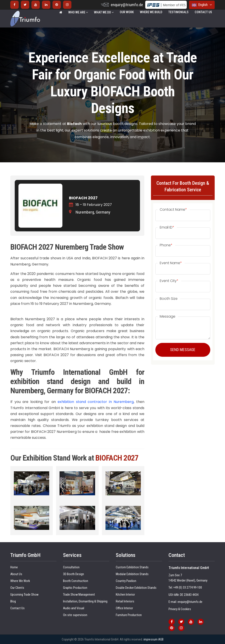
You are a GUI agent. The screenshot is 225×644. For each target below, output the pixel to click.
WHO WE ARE (78, 12)
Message (168, 317)
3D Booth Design (73, 574)
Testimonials (178, 12)
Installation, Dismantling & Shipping (85, 601)
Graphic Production (75, 588)
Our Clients (17, 588)
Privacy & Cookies (180, 609)
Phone (166, 245)
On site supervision (75, 615)
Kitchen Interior (125, 595)
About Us (16, 574)
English (202, 5)
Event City (169, 281)
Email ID (167, 227)
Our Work (127, 12)
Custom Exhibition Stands (132, 567)
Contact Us (203, 12)
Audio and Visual (74, 608)
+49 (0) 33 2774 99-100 (188, 588)
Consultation (71, 567)
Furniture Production (129, 615)
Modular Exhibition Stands (132, 574)
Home (14, 567)
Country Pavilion (126, 581)
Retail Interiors (125, 601)
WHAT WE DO (104, 12)
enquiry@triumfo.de (127, 5)
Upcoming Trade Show (24, 595)
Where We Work (20, 581)
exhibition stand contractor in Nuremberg (96, 402)
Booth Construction (76, 581)
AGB (161, 639)
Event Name (171, 263)
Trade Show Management (79, 595)
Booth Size (169, 299)
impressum (151, 639)
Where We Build (151, 12)
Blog (13, 601)
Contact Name (173, 210)
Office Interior (124, 608)
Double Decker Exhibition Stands (136, 588)
